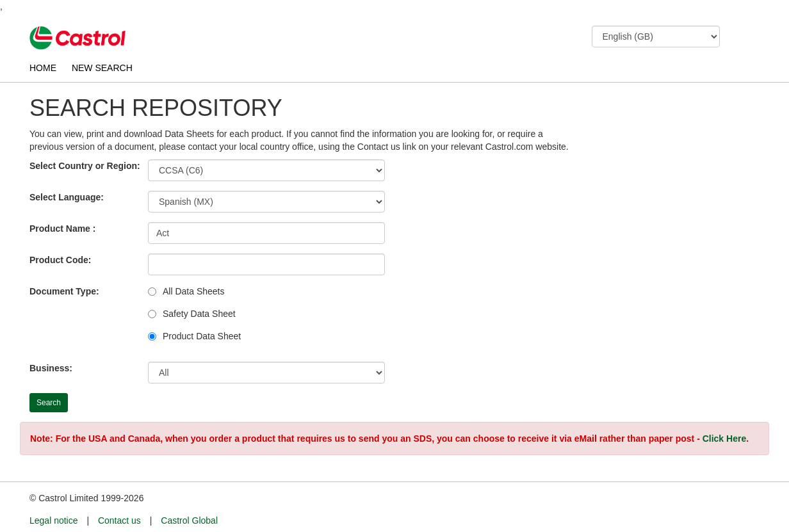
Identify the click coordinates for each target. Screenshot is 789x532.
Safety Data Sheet (199, 314)
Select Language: (67, 197)
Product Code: (60, 260)
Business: (51, 368)
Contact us (119, 520)
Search (49, 403)
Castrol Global (189, 520)
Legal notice (54, 520)
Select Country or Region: (85, 166)
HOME (43, 68)
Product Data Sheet (202, 336)
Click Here (724, 439)
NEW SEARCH (102, 68)
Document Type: (64, 291)
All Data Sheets (194, 291)
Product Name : (62, 229)
